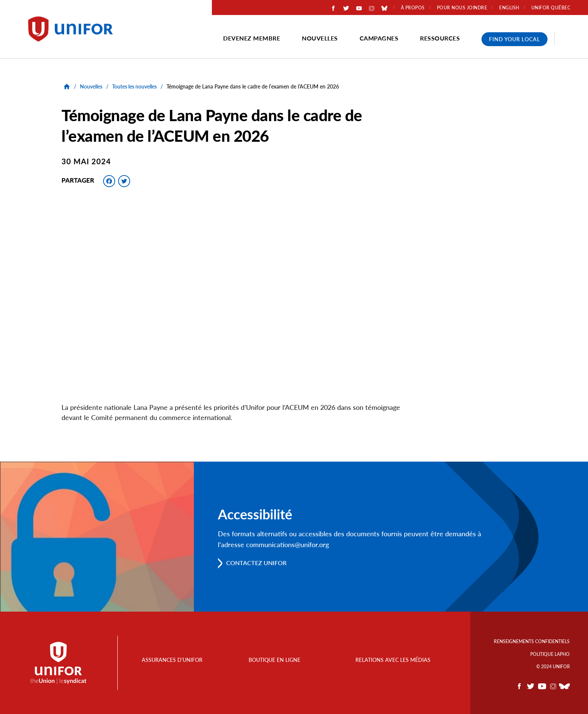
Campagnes (379, 38)
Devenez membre (252, 38)
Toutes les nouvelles (134, 86)
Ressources (440, 38)
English (509, 8)
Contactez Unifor (256, 563)
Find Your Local (514, 39)
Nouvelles (320, 38)
